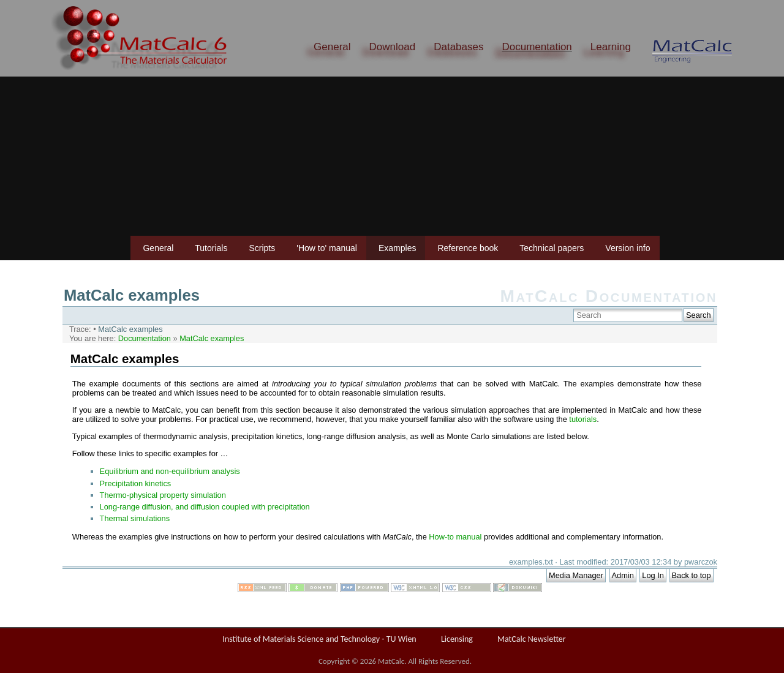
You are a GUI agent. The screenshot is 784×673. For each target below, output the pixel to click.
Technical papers (552, 248)
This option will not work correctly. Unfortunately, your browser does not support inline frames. (390, 459)
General (332, 47)
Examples (397, 248)
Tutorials (211, 248)
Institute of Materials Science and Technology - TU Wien (319, 639)
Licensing (457, 639)
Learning (611, 47)
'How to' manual (327, 248)
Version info (628, 248)
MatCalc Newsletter (532, 639)
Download (393, 47)
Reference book (468, 248)
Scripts (262, 248)
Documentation (537, 47)
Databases (458, 47)
